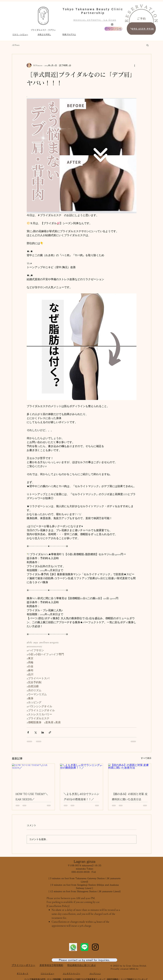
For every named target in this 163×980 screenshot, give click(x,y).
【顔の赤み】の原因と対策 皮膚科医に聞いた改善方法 (130, 797)
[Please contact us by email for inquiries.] (84, 960)
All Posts (16, 45)
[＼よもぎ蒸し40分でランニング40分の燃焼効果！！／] (81, 776)
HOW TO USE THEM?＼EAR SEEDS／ (32, 797)
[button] (148, 45)
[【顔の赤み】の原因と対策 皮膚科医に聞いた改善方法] (130, 776)
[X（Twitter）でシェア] (35, 732)
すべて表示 (146, 758)
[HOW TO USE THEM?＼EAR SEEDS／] (33, 776)
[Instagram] (112, 24)
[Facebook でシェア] (28, 732)
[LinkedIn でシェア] (43, 732)
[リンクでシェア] (50, 732)
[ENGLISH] (113, 29)
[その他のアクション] (135, 65)
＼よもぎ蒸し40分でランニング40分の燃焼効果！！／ (81, 797)
